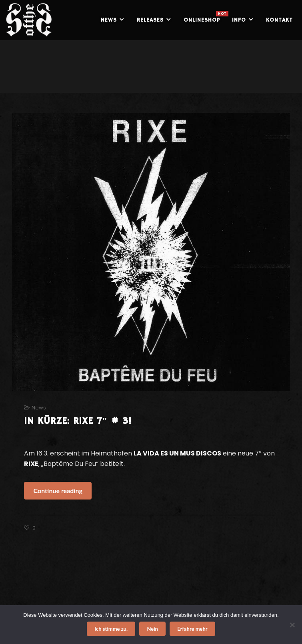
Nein (152, 629)
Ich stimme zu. (111, 629)
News (39, 408)
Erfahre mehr (192, 629)
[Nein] (292, 625)
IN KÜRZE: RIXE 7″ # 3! (78, 421)
